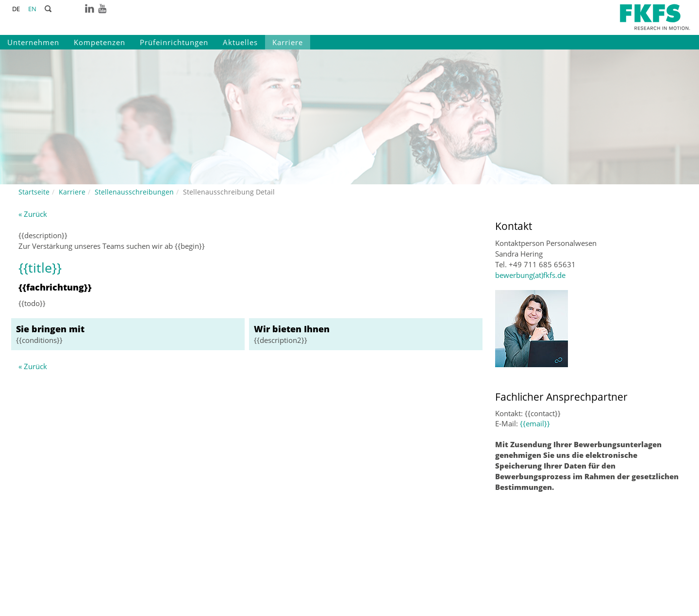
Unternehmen (33, 42)
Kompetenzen (100, 42)
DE (16, 9)
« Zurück (33, 214)
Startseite (34, 192)
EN (32, 9)
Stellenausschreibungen (134, 192)
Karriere (288, 42)
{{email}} (535, 423)
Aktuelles (240, 42)
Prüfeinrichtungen (174, 42)
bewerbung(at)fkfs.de (530, 275)
